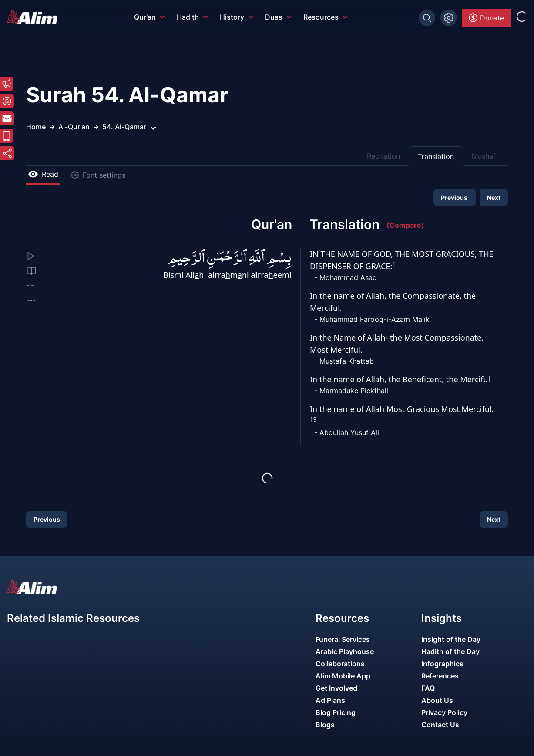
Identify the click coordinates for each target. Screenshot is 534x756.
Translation (436, 156)
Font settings (98, 175)
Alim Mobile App (343, 676)
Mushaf (484, 156)
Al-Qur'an (74, 127)
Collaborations (340, 664)
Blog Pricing (336, 712)
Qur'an (149, 17)
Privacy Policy (444, 712)
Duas (278, 17)
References (440, 676)
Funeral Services (343, 639)
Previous (455, 197)
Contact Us (440, 725)
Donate (486, 18)
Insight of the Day (451, 639)
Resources (325, 17)
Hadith (192, 17)
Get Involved (336, 688)
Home (36, 127)
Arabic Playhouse (345, 651)
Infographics (442, 664)
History (236, 17)
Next (494, 197)
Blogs (325, 725)
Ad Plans (330, 700)
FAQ (428, 688)
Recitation (383, 156)
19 (313, 419)
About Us (437, 700)
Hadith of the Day (450, 651)
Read (43, 174)
